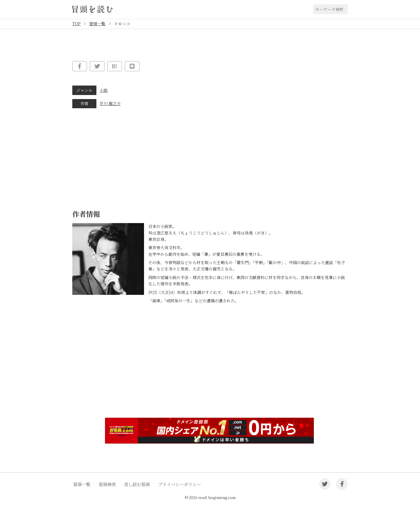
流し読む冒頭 (137, 484)
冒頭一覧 (97, 24)
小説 (104, 90)
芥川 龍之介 (110, 103)
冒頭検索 (107, 484)
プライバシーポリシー (180, 484)
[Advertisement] (210, 369)
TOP (76, 24)
